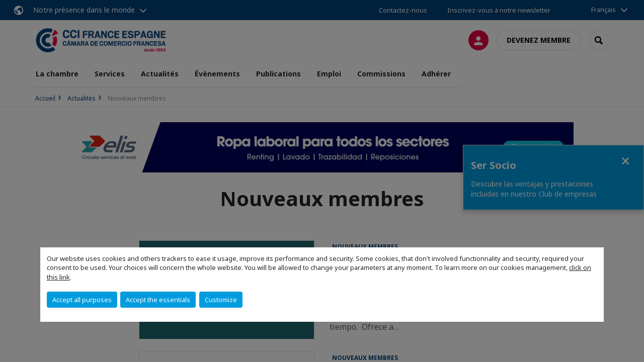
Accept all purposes (82, 300)
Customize (221, 300)
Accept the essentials (158, 300)
